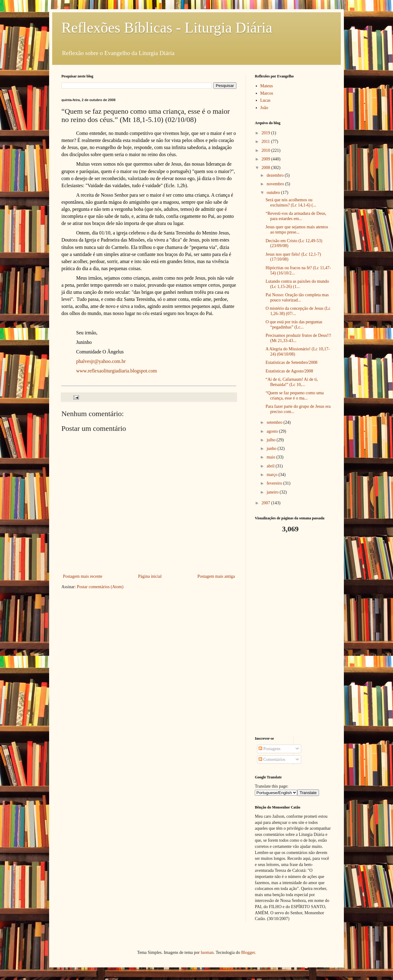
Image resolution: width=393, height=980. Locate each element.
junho (272, 449)
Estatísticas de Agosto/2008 (289, 371)
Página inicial (150, 576)
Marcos (267, 93)
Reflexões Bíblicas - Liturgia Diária (167, 28)
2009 (267, 159)
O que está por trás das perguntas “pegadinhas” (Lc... (294, 325)
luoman (207, 952)
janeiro (273, 492)
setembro (275, 422)
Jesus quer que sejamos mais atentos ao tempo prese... (297, 230)
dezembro (276, 175)
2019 (267, 133)
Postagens (270, 749)
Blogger (248, 952)
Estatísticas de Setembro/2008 (292, 362)
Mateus (267, 86)
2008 (267, 168)
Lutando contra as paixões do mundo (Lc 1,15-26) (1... (297, 284)
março (272, 475)
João (264, 108)
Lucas (265, 100)
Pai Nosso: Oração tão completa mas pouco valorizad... (297, 297)
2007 (267, 503)
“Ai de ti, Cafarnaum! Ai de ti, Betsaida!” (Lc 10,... (292, 382)
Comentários (272, 760)
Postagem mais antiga (216, 576)
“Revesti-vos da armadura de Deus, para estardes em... (296, 216)
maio (271, 457)
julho (271, 440)
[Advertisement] (293, 635)
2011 (266, 142)
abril (271, 466)
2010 (267, 150)
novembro (276, 184)
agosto (273, 431)
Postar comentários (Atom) (100, 587)
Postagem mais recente (83, 576)
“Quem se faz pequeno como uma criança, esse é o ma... (295, 396)
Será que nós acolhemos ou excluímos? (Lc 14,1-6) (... (291, 203)
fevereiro (275, 483)
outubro (274, 193)
